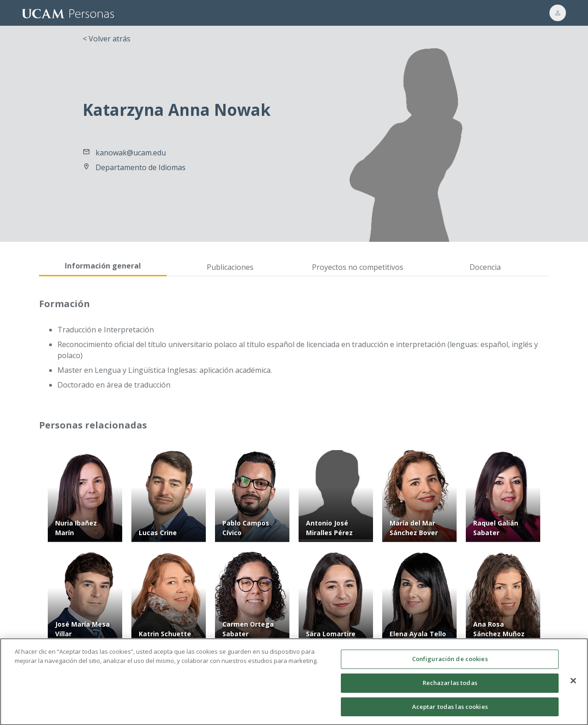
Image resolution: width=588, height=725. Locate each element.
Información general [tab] (103, 266)
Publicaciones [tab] (230, 267)
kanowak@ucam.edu (131, 153)
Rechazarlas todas (450, 686)
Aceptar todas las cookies (450, 710)
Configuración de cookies (450, 662)
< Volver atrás (107, 39)
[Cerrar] (573, 685)
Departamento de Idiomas (141, 167)
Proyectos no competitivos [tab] (358, 267)
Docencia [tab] (485, 267)
